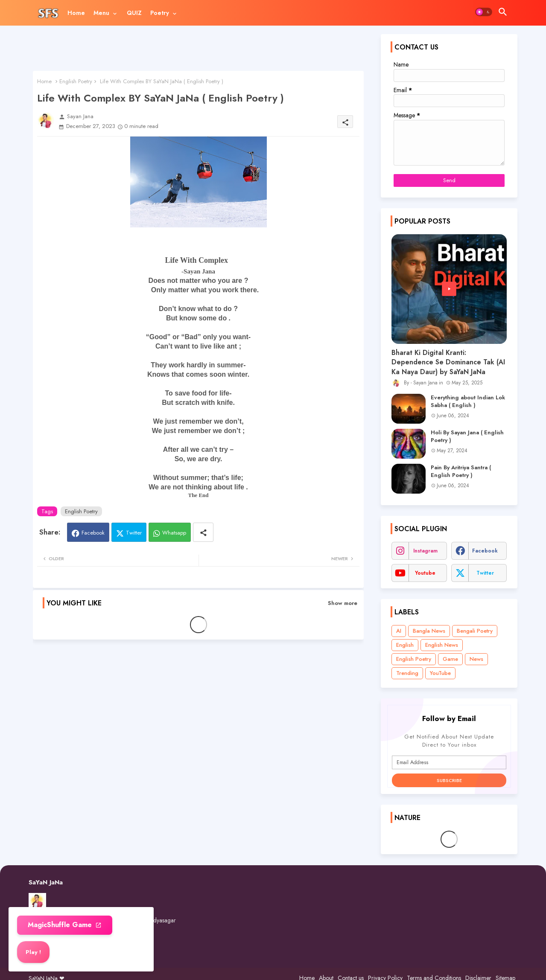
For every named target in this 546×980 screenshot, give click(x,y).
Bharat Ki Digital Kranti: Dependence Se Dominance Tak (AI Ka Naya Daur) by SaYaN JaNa (448, 362)
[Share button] (203, 532)
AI (399, 631)
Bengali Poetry (475, 631)
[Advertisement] (198, 52)
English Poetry (76, 81)
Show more (343, 603)
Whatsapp (174, 533)
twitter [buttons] (485, 573)
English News (442, 645)
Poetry (160, 13)
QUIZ (134, 13)
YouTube (440, 673)
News (476, 659)
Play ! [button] (33, 952)
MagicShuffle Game (61, 925)
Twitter (134, 533)
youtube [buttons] (425, 573)
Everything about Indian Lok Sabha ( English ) (468, 401)
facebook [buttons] (485, 551)
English (405, 645)
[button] (484, 12)
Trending (407, 673)
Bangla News (429, 631)
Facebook (93, 533)
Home (76, 13)
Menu (101, 13)
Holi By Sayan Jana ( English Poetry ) (467, 436)
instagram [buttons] (425, 551)
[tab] (76, 13)
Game (450, 659)
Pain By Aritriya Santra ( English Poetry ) (461, 471)
